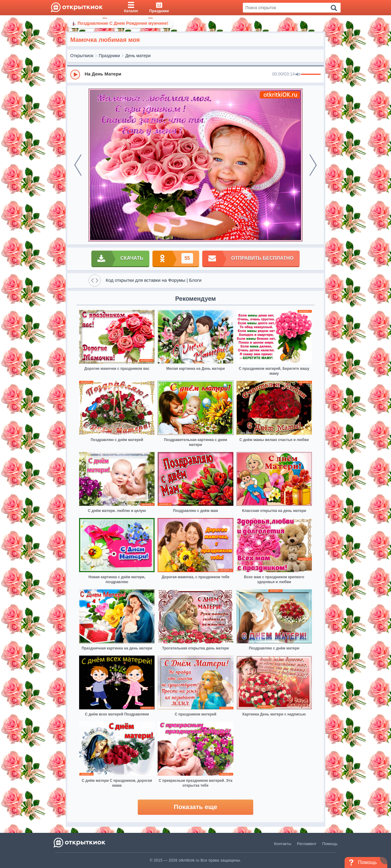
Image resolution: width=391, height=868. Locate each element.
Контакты (283, 844)
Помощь (330, 844)
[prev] (78, 165)
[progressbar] (311, 75)
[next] (313, 165)
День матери (138, 56)
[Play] (75, 75)
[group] (195, 74)
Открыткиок (82, 56)
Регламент (307, 844)
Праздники (109, 56)
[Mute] (298, 75)
